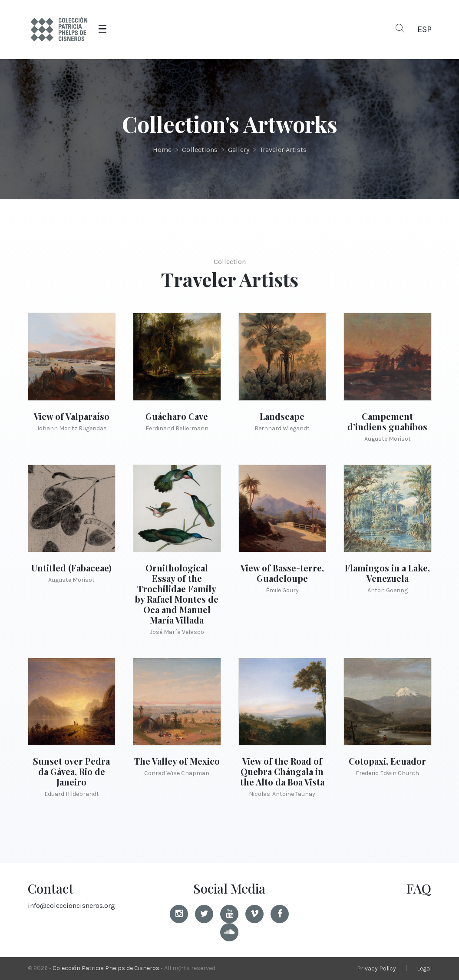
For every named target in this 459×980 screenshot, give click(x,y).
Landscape (282, 416)
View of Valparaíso (72, 416)
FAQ (419, 888)
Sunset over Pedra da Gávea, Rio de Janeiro (71, 771)
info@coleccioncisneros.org (71, 906)
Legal (424, 968)
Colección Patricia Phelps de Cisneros (106, 968)
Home (162, 150)
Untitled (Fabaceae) (71, 568)
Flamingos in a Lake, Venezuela (387, 573)
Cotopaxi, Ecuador (387, 761)
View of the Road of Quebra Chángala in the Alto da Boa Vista (282, 771)
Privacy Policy (376, 968)
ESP (424, 29)
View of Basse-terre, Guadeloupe (282, 573)
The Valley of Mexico (177, 761)
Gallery (239, 150)
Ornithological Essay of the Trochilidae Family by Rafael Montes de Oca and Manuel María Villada (177, 594)
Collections (200, 150)
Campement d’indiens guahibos (387, 421)
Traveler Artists (283, 150)
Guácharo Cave (177, 416)
